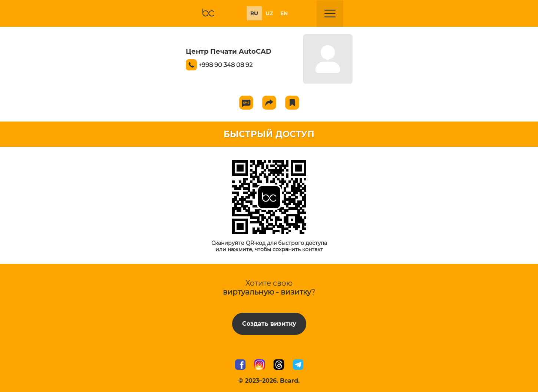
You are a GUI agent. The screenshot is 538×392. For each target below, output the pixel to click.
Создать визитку (269, 324)
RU (254, 13)
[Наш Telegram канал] (298, 365)
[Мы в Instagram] (260, 365)
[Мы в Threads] (279, 365)
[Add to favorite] (292, 103)
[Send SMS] (246, 103)
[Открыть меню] (330, 14)
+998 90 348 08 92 (225, 65)
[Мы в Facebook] (240, 365)
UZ (269, 13)
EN (284, 13)
